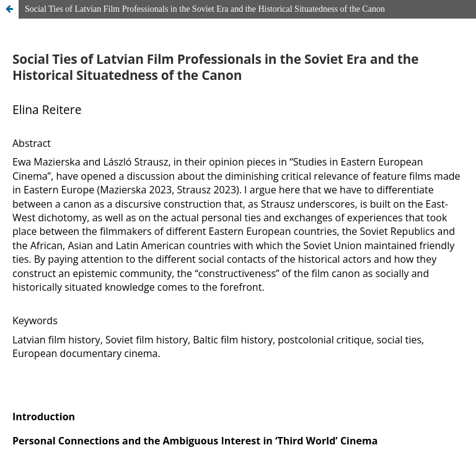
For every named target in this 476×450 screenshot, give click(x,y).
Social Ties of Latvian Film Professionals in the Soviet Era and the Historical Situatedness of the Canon (205, 9)
